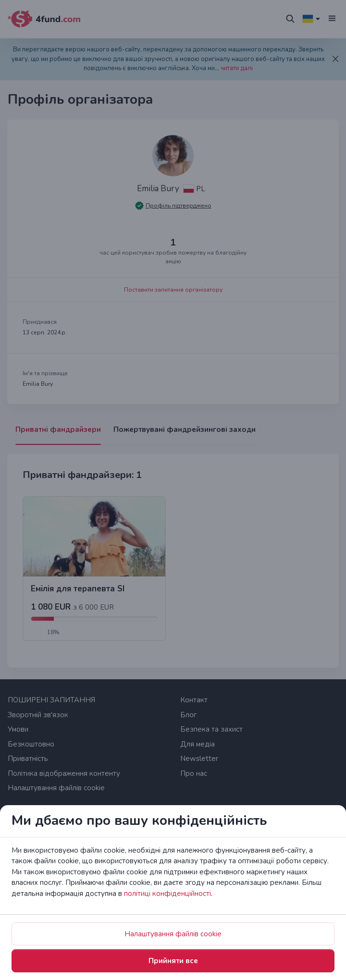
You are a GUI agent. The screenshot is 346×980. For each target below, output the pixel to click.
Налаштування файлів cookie (173, 934)
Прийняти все (173, 961)
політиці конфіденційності (167, 894)
